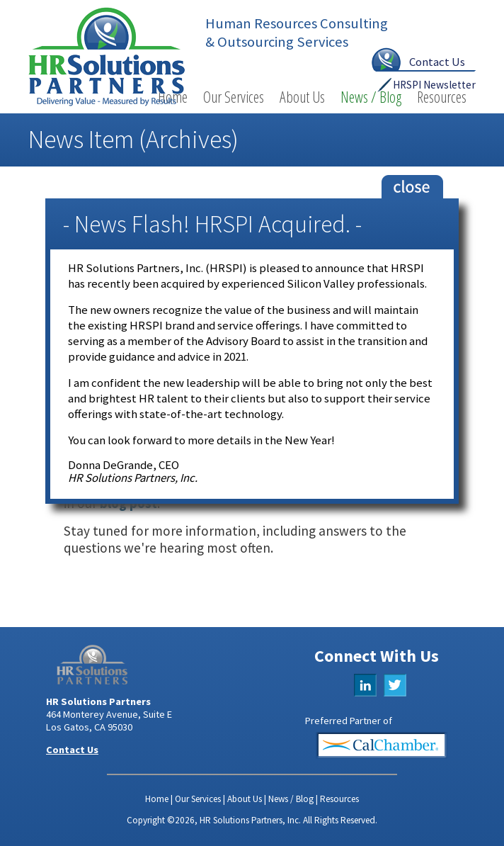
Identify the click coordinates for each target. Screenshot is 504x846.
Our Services (234, 97)
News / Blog (371, 97)
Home (157, 799)
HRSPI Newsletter (434, 85)
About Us (302, 97)
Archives (189, 139)
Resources (442, 97)
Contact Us (437, 62)
